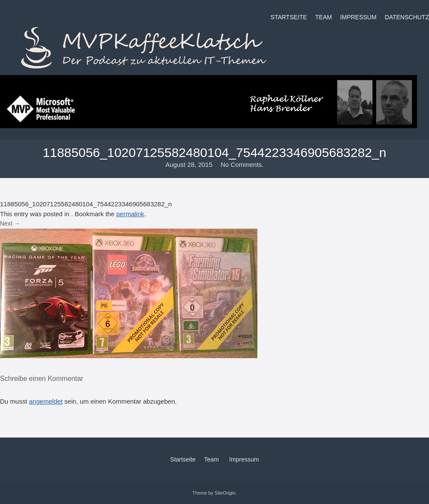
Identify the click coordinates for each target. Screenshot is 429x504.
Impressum (358, 17)
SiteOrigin (225, 493)
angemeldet (46, 401)
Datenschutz (407, 17)
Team (324, 17)
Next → (10, 223)
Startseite (289, 17)
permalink (130, 214)
